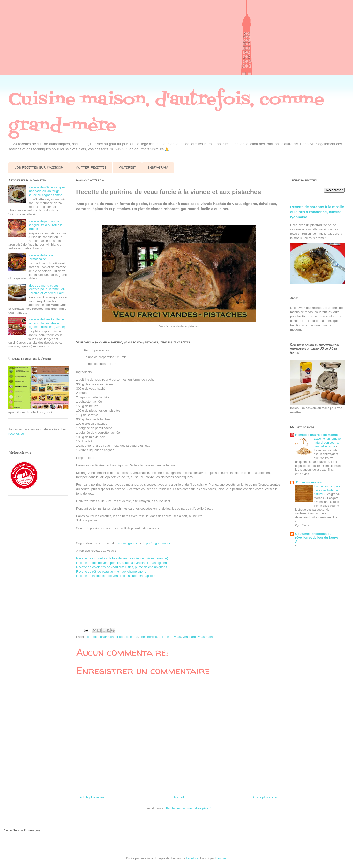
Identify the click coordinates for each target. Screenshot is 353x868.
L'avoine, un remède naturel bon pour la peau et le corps (327, 443)
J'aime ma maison (309, 482)
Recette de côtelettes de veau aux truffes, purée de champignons (122, 567)
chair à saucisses (112, 637)
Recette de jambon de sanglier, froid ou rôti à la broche (45, 225)
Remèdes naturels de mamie (316, 435)
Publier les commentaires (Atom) (189, 808)
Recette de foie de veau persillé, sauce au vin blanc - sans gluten (121, 563)
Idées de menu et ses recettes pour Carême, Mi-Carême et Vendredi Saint (47, 289)
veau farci (190, 637)
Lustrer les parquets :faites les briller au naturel (327, 490)
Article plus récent (92, 797)
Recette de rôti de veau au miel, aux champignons (111, 571)
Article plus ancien (265, 797)
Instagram (158, 167)
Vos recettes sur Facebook (39, 167)
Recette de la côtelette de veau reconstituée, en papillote (116, 576)
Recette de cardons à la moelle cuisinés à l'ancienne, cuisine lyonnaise (317, 212)
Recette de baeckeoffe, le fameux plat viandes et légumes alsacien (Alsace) (47, 323)
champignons (127, 543)
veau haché (206, 637)
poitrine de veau (170, 637)
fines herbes (148, 637)
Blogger (221, 858)
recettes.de (16, 434)
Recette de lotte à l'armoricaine (41, 257)
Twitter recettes (91, 167)
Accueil (179, 797)
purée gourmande (159, 543)
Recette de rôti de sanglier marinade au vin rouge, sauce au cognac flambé (47, 191)
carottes (93, 637)
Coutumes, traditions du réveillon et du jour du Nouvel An (317, 538)
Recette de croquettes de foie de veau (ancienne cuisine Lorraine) (122, 558)
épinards (132, 637)
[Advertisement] (145, 41)
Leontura (192, 858)
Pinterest (127, 167)
